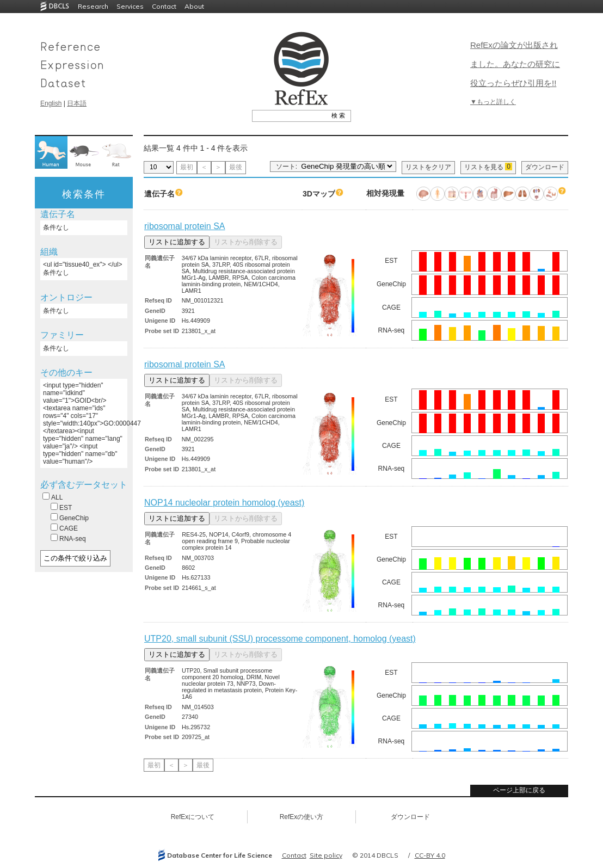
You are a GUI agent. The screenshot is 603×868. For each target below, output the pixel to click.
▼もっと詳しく (493, 102)
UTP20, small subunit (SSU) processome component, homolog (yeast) (280, 639)
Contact (164, 6)
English (51, 103)
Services (130, 6)
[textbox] (289, 115)
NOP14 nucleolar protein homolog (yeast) (224, 503)
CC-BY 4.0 (430, 855)
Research (93, 6)
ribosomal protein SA (185, 226)
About (194, 6)
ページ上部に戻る (519, 790)
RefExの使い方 (302, 817)
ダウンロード (545, 167)
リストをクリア (428, 167)
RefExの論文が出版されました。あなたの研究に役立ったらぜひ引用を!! (515, 64)
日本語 (77, 103)
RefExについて (193, 817)
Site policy (326, 855)
